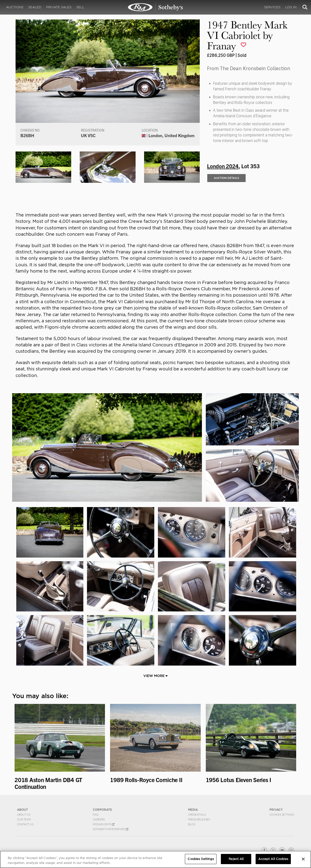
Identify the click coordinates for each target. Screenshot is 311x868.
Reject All (236, 859)
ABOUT (22, 810)
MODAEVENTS (104, 824)
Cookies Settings (282, 815)
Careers (99, 819)
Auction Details (226, 178)
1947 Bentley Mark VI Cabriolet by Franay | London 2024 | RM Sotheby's (155, 7)
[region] (155, 859)
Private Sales (59, 7)
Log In (291, 7)
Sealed (35, 7)
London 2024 (223, 166)
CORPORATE (102, 810)
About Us (24, 815)
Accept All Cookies (273, 859)
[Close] (303, 859)
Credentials (197, 815)
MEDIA (193, 810)
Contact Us (25, 824)
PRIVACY (276, 810)
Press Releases (199, 819)
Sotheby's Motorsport (111, 829)
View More (155, 676)
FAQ (96, 815)
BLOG (192, 824)
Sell (80, 7)
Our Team (24, 819)
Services (272, 7)
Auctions (15, 7)
